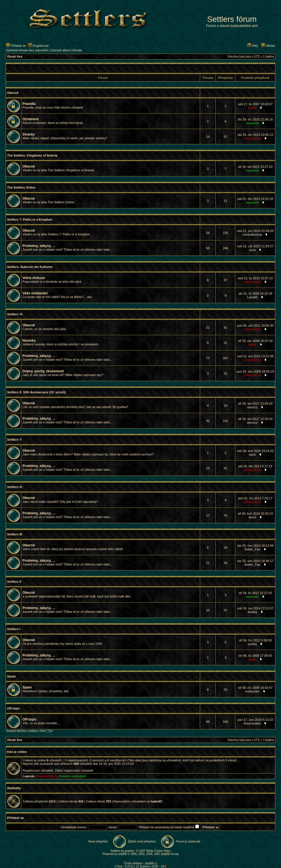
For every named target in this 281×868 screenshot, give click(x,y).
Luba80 (252, 297)
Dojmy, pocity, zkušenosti (43, 371)
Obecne (29, 198)
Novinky (29, 341)
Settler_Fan (252, 549)
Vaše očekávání (35, 293)
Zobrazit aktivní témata (66, 50)
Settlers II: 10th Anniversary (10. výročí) (36, 392)
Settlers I (14, 629)
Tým (50, 731)
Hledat (268, 46)
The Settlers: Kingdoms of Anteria (32, 155)
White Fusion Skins (158, 851)
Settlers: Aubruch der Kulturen (30, 267)
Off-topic (14, 708)
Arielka (252, 612)
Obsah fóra (15, 57)
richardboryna (252, 235)
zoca (252, 250)
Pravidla (29, 104)
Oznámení (31, 119)
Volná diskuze (34, 278)
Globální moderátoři (72, 776)
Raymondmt (252, 723)
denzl (252, 517)
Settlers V (14, 440)
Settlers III (15, 534)
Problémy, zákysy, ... (39, 246)
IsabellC (157, 801)
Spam (11, 676)
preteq (252, 644)
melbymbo (252, 691)
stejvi (252, 455)
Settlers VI (15, 314)
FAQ (253, 46)
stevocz (252, 407)
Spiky (252, 108)
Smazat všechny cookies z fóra (26, 731)
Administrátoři (47, 776)
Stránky (29, 134)
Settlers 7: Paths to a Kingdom (30, 219)
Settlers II (14, 582)
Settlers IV (15, 487)
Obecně (13, 93)
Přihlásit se (16, 46)
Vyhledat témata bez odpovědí (27, 50)
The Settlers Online (21, 187)
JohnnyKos (252, 138)
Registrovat (38, 46)
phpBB (123, 854)
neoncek (252, 123)
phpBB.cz (151, 863)
